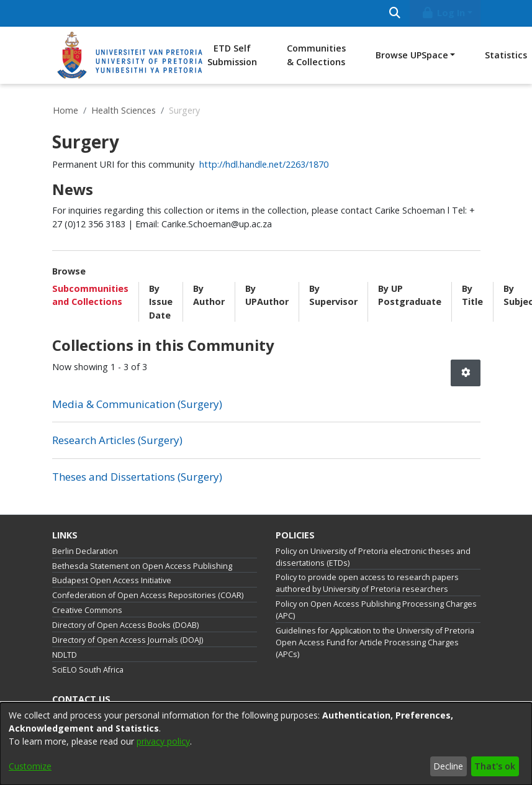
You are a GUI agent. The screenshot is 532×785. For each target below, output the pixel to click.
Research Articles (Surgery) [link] (117, 440)
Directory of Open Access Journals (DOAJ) (128, 640)
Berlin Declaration (85, 551)
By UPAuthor (267, 295)
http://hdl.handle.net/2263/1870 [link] (264, 164)
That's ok (495, 766)
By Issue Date (161, 302)
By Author (209, 295)
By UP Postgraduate (410, 295)
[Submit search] (395, 13)
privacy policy (163, 741)
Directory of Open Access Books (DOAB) (125, 625)
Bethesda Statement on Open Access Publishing (142, 566)
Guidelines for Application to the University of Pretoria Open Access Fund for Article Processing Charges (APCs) (375, 642)
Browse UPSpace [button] (412, 55)
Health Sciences (124, 110)
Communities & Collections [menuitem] (316, 55)
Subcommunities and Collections (90, 295)
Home (65, 110)
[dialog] (266, 744)
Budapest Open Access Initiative (112, 580)
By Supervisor (333, 295)
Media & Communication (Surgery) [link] (137, 404)
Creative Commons (87, 610)
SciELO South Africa (88, 670)
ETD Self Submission (232, 55)
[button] (466, 373)
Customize (30, 766)
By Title (472, 295)
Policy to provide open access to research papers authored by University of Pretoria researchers (367, 583)
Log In (443, 13)
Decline (448, 766)
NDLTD (65, 655)
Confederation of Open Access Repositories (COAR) (148, 595)
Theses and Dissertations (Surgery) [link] (137, 477)
